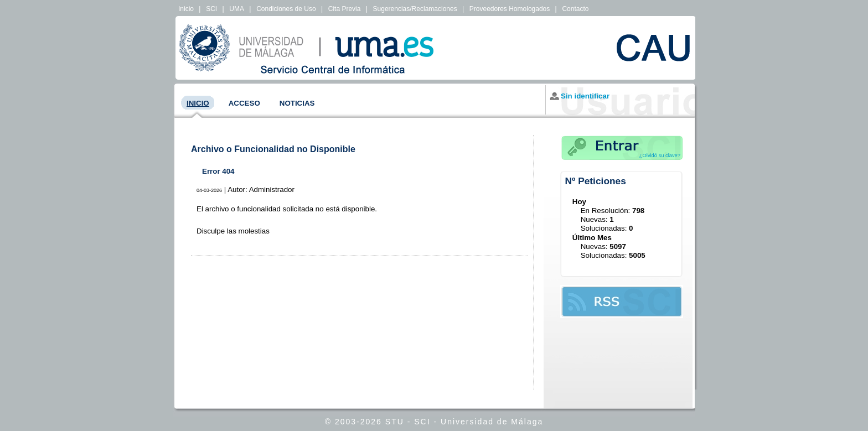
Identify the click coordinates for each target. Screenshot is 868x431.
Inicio (186, 9)
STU (395, 422)
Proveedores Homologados (510, 9)
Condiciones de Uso (286, 9)
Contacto (575, 9)
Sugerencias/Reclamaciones (415, 9)
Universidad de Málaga (492, 422)
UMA (237, 9)
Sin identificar (585, 96)
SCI (211, 9)
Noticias (297, 103)
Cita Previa (345, 9)
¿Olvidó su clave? (660, 155)
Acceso (244, 103)
